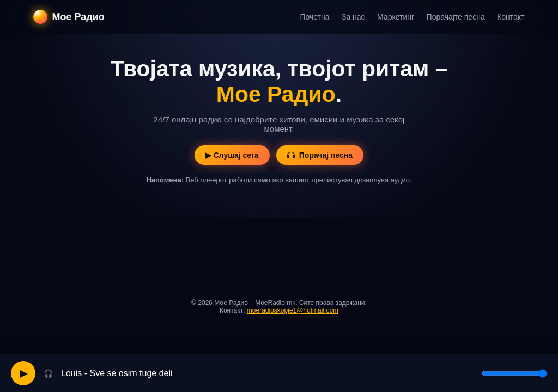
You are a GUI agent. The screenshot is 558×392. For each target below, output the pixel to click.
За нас (353, 17)
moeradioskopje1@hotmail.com (293, 310)
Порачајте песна (456, 17)
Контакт (511, 17)
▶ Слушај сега (232, 155)
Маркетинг (396, 17)
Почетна (314, 17)
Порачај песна (320, 155)
